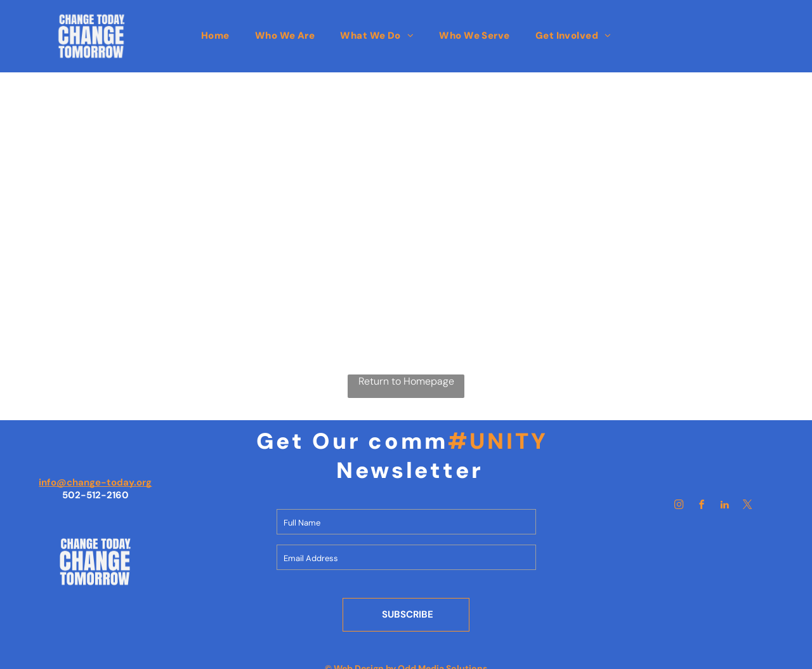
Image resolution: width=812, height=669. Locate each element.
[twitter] (748, 506)
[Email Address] (406, 557)
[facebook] (702, 506)
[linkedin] (725, 506)
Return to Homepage (406, 381)
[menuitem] (215, 36)
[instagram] (679, 506)
